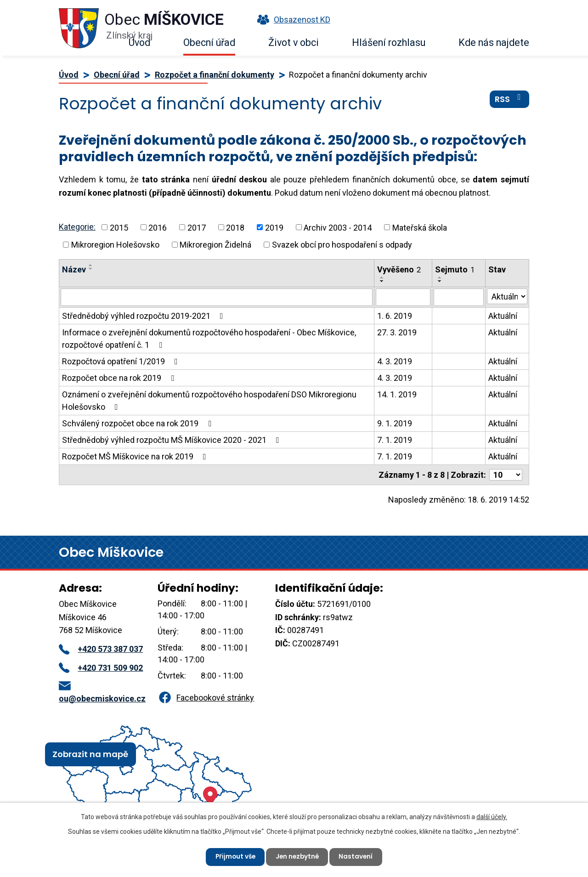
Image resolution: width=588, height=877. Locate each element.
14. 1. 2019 (397, 394)
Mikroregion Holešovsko (115, 245)
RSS (510, 101)
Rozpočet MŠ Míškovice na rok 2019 (136, 456)
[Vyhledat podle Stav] (507, 296)
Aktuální (503, 316)
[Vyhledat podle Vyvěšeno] (403, 297)
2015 (119, 227)
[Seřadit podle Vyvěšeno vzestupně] (382, 277)
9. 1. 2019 (395, 423)
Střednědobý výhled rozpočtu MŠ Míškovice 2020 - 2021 (172, 440)
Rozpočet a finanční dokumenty (215, 75)
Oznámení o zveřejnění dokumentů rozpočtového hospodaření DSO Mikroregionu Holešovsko (209, 401)
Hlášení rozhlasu (389, 42)
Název (74, 269)
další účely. (492, 816)
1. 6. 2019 (395, 316)
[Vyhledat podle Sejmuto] (459, 297)
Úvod (139, 42)
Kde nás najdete (494, 42)
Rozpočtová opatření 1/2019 (122, 361)
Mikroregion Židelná (215, 245)
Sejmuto (455, 269)
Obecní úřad (209, 42)
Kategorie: (77, 227)
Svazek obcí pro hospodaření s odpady (342, 245)
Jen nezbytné (298, 856)
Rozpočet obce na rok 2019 (120, 378)
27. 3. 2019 (397, 332)
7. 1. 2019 (395, 440)
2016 (158, 227)
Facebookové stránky (206, 698)
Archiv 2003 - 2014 (338, 227)
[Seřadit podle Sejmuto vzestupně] (440, 277)
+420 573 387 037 (101, 649)
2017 (197, 227)
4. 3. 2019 (395, 361)
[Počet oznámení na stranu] (506, 475)
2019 (274, 227)
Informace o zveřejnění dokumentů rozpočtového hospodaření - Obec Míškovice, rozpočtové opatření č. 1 (209, 339)
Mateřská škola (420, 227)
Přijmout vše (234, 856)
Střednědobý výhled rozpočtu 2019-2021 (144, 316)
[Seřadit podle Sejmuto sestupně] (440, 281)
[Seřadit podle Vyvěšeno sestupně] (382, 281)
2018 (235, 227)
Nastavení (358, 856)
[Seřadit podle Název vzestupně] (91, 265)
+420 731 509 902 (101, 668)
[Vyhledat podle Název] (217, 297)
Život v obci (294, 42)
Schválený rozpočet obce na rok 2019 (139, 423)
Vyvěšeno (399, 269)
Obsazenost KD (292, 20)
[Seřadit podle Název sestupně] (91, 269)
